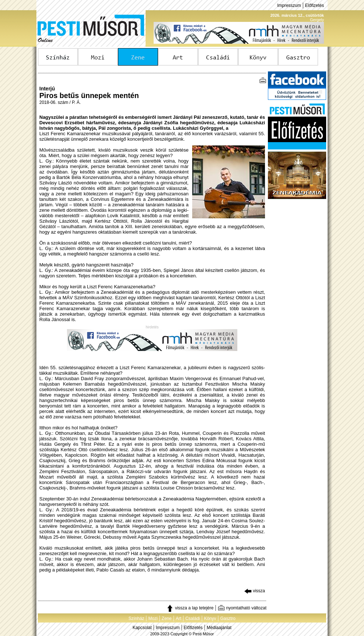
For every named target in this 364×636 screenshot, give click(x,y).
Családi (193, 619)
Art (179, 619)
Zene (167, 619)
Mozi (153, 619)
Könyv (210, 619)
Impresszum (289, 5)
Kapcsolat (142, 628)
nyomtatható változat (242, 608)
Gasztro (228, 619)
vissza (255, 591)
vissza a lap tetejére (190, 608)
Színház (136, 619)
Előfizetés (314, 5)
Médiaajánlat (219, 628)
